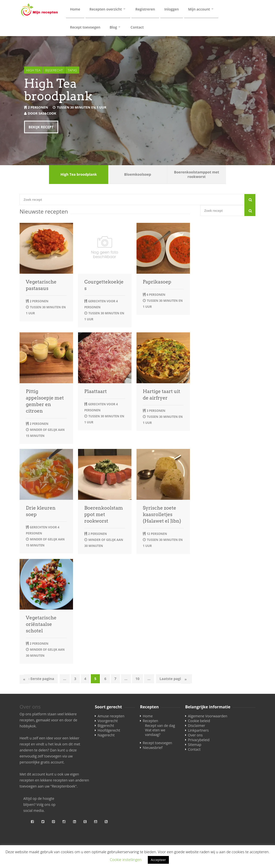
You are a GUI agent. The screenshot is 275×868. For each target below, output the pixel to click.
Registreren (145, 9)
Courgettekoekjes (104, 286)
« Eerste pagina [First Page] (41, 680)
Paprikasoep (157, 283)
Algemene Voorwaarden (208, 717)
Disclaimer (196, 727)
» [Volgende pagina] (186, 680)
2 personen (38, 108)
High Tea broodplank (58, 90)
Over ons (195, 736)
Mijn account (199, 9)
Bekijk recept (41, 128)
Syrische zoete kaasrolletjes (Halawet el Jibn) (162, 515)
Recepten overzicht (106, 9)
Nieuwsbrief (153, 749)
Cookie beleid (199, 722)
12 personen (157, 535)
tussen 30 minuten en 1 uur (82, 108)
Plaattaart (96, 392)
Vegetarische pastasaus (41, 286)
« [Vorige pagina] (24, 680)
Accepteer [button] (158, 860)
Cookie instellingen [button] (126, 859)
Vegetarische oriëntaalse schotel (41, 625)
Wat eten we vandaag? (155, 733)
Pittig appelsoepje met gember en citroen (45, 402)
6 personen (156, 296)
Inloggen (172, 9)
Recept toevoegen (85, 28)
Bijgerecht (54, 71)
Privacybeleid (199, 741)
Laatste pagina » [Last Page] (174, 680)
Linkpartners (198, 731)
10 (137, 680)
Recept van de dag (160, 727)
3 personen (156, 412)
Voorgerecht (108, 722)
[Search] (250, 201)
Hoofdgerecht (109, 731)
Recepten (150, 722)
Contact (137, 28)
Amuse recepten (111, 717)
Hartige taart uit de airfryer (161, 396)
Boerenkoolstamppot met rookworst (104, 515)
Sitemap (195, 746)
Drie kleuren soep (41, 512)
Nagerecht (106, 736)
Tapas (72, 71)
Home (75, 9)
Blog (113, 28)
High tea (33, 71)
